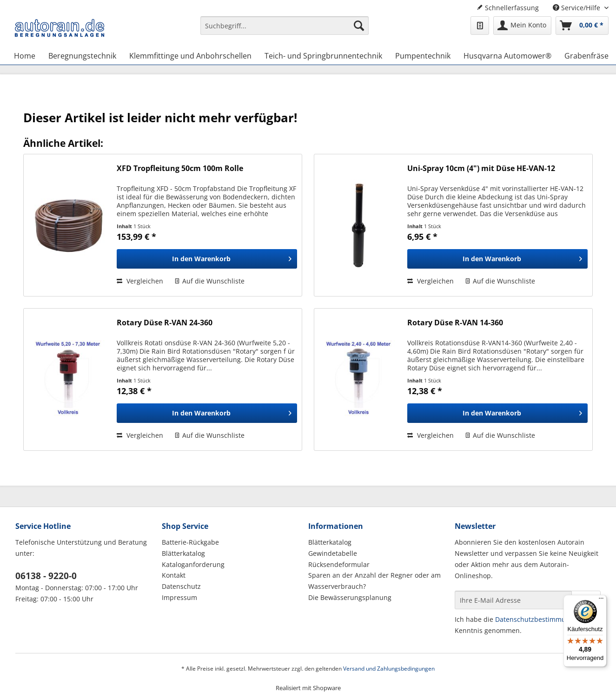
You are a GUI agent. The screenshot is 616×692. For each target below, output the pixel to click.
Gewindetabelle (333, 553)
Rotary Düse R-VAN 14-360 (455, 323)
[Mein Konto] (522, 26)
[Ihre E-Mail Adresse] (513, 600)
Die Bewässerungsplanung (350, 597)
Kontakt (174, 575)
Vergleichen (140, 281)
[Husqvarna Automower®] (507, 56)
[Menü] (601, 600)
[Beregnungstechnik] (82, 56)
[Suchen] (359, 26)
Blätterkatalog (183, 553)
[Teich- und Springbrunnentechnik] (323, 56)
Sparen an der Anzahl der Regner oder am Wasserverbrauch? (374, 581)
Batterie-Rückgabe (190, 542)
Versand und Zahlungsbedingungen (389, 669)
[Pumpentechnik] (423, 56)
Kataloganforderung (193, 564)
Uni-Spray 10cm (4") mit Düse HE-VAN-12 (481, 168)
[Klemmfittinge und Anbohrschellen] (190, 56)
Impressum (179, 597)
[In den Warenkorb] (207, 259)
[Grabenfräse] (586, 56)
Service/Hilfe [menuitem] (577, 8)
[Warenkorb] (582, 26)
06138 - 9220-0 (46, 576)
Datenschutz (181, 586)
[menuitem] (285, 30)
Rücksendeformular (339, 564)
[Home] (25, 56)
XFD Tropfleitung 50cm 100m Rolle (180, 168)
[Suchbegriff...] (285, 26)
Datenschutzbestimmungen (538, 619)
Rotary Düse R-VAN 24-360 (165, 323)
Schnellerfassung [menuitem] (508, 8)
